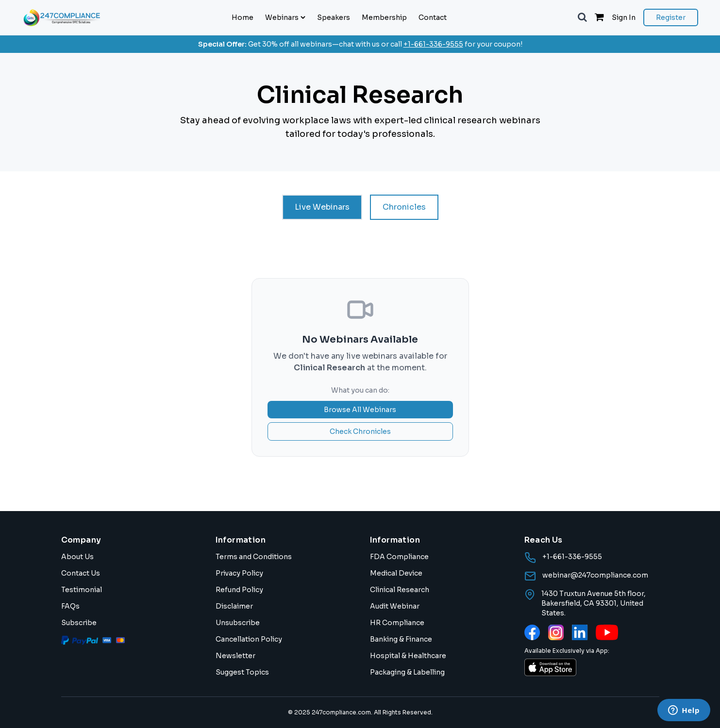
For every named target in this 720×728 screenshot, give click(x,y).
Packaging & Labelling (407, 672)
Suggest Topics (242, 672)
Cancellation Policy (249, 639)
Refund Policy (239, 590)
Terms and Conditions (254, 557)
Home (243, 17)
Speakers (334, 17)
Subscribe (79, 623)
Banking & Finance (401, 639)
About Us (77, 557)
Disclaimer (234, 606)
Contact (433, 17)
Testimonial (82, 590)
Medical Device (396, 573)
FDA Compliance (399, 557)
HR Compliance (397, 623)
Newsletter (235, 656)
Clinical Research (400, 590)
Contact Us (81, 573)
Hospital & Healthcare (408, 656)
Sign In (624, 17)
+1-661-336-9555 (433, 44)
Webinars (285, 17)
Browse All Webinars (360, 410)
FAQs (70, 606)
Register (671, 17)
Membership (384, 17)
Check (360, 431)
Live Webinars (322, 207)
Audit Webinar (395, 606)
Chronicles (404, 207)
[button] (582, 17)
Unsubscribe (238, 623)
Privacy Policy (239, 573)
